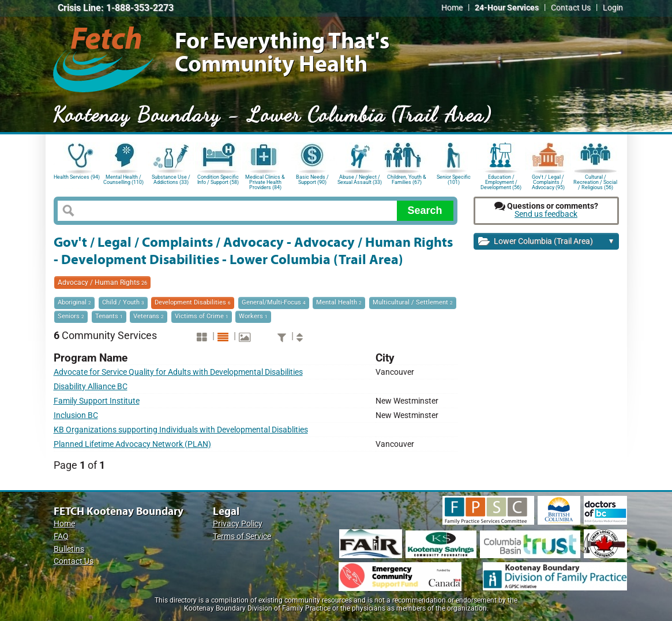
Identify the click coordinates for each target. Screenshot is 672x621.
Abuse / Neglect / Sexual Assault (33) (360, 180)
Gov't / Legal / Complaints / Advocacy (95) (548, 181)
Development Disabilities (193, 302)
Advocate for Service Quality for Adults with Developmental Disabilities (178, 372)
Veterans (149, 316)
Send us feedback (546, 214)
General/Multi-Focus (274, 302)
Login (613, 8)
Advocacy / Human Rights (102, 283)
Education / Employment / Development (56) (501, 181)
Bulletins (69, 549)
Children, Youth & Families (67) (407, 180)
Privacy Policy (238, 524)
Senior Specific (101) (454, 180)
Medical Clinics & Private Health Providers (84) (265, 181)
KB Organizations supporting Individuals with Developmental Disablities (181, 430)
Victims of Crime (202, 316)
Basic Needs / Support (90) (312, 180)
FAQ (61, 537)
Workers (253, 316)
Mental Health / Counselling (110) (123, 180)
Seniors (71, 316)
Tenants (109, 316)
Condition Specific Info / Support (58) (218, 180)
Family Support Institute (97, 401)
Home (452, 8)
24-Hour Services (507, 8)
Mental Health (339, 302)
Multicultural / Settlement (413, 302)
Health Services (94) (77, 177)
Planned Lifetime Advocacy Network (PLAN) (132, 444)
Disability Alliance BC (91, 387)
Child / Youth (123, 302)
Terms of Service (242, 537)
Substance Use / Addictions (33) (171, 180)
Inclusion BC (76, 415)
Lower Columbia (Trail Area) (547, 242)
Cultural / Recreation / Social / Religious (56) (595, 181)
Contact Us (571, 8)
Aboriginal (74, 302)
